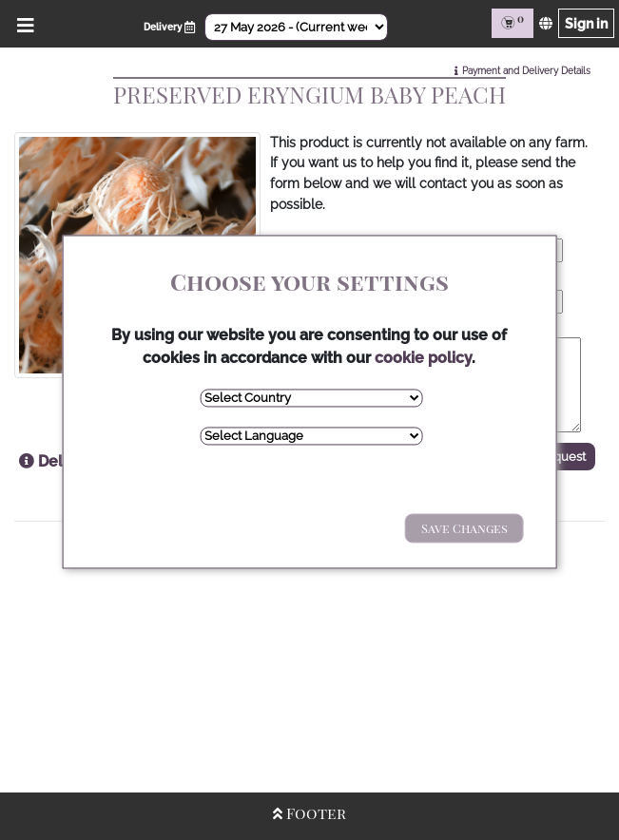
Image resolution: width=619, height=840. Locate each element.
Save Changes (464, 528)
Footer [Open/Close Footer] (309, 813)
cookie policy (423, 358)
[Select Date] (296, 27)
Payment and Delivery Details (526, 71)
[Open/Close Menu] (22, 23)
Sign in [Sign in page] (586, 23)
